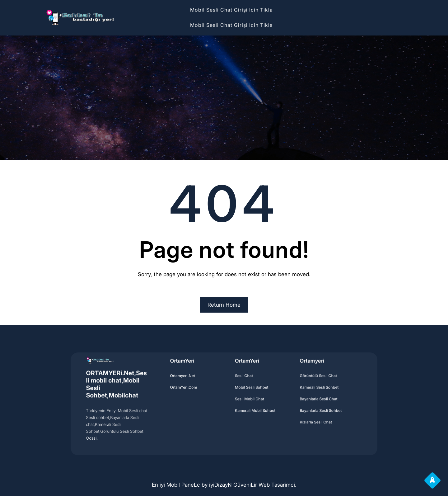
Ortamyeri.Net (191, 381)
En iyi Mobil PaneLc (176, 485)
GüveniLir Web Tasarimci (264, 485)
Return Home (224, 305)
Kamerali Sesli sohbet (301, 390)
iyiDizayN (220, 485)
